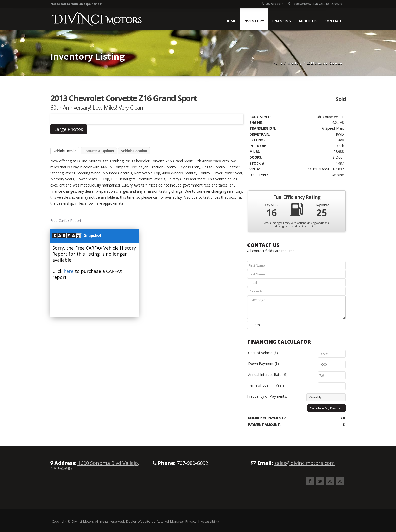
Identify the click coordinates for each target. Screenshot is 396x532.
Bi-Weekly (314, 397)
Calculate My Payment (327, 408)
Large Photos (69, 129)
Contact (333, 21)
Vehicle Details (65, 151)
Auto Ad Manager (170, 521)
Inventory (254, 21)
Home (231, 21)
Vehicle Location (134, 151)
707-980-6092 (272, 4)
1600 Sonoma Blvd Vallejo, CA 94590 (315, 4)
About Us (308, 21)
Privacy (191, 521)
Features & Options (99, 151)
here (69, 271)
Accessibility (210, 521)
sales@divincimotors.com (304, 463)
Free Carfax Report (66, 220)
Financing (281, 21)
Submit (256, 325)
